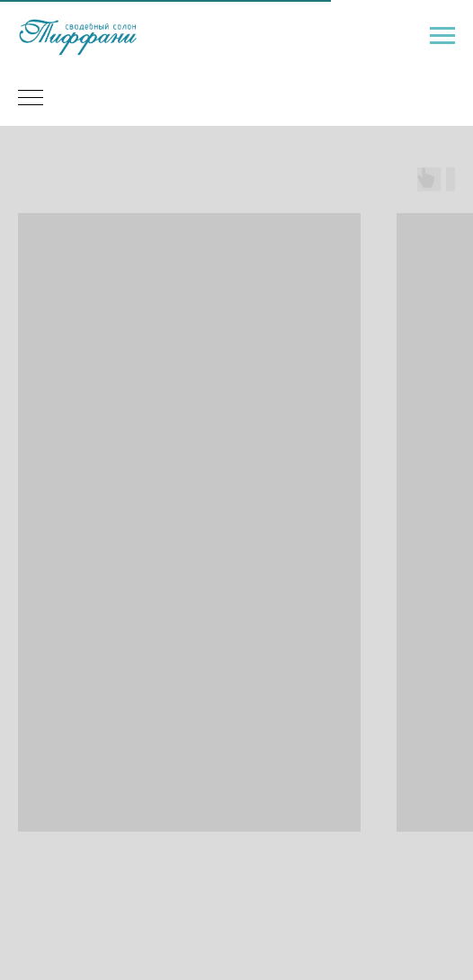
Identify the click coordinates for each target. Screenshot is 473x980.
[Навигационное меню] (442, 36)
